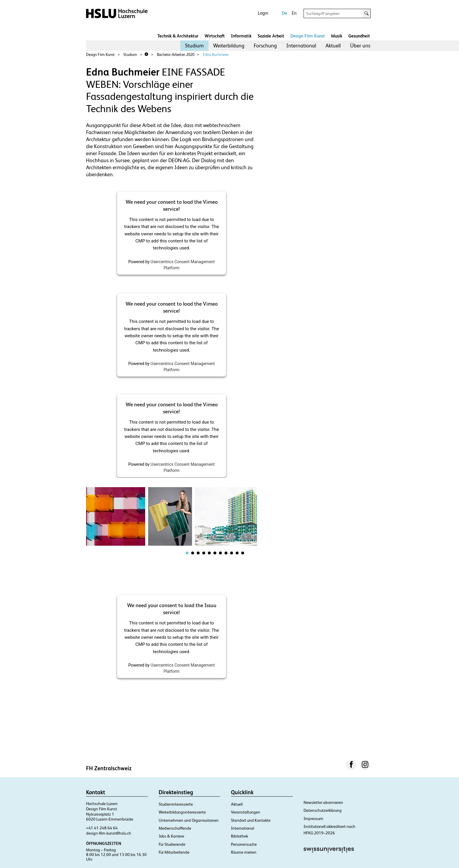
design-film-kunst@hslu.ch (109, 833)
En (294, 13)
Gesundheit (359, 36)
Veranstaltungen (246, 812)
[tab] (187, 553)
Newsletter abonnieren (323, 802)
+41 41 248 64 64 (102, 828)
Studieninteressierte (176, 804)
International (301, 46)
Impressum (313, 819)
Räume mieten (244, 852)
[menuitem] (194, 46)
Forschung (265, 46)
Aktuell (333, 46)
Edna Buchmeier (216, 55)
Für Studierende (172, 844)
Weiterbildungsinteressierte (182, 812)
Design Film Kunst (308, 36)
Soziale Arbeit (271, 36)
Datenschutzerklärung (323, 810)
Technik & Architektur (178, 36)
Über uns (360, 46)
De (285, 13)
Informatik (241, 36)
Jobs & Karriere (171, 836)
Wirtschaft (215, 36)
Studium (194, 46)
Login (263, 13)
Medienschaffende (175, 828)
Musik (337, 36)
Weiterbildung (229, 46)
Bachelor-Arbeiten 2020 (176, 55)
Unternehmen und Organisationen (189, 820)
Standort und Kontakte (251, 820)
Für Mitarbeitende (174, 852)
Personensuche (244, 844)
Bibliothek (239, 836)
